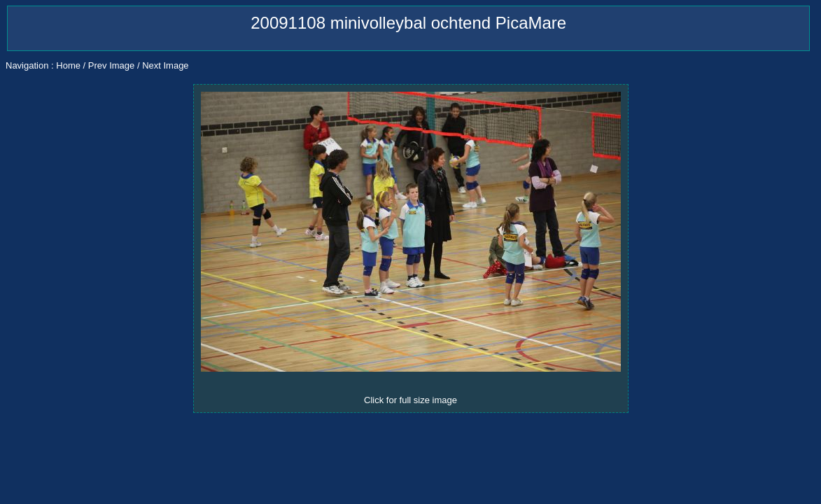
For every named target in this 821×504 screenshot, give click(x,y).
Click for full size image (410, 400)
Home (68, 65)
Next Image (165, 65)
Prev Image (111, 65)
